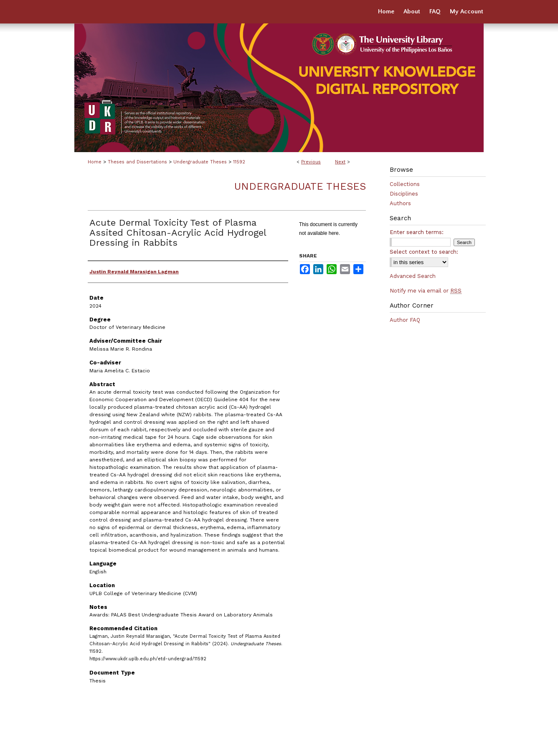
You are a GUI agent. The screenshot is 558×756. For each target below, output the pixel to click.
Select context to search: (424, 252)
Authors (400, 203)
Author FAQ (405, 320)
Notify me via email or (426, 291)
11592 (239, 162)
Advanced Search (413, 276)
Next (340, 162)
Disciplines (404, 194)
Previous (311, 162)
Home (95, 162)
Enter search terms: (417, 232)
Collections (405, 184)
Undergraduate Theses (200, 162)
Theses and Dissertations (137, 162)
